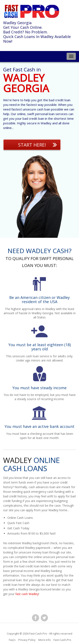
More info (45, 640)
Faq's (12, 640)
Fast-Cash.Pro (38, 633)
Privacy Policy (27, 640)
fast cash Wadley (27, 594)
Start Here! (32, 145)
